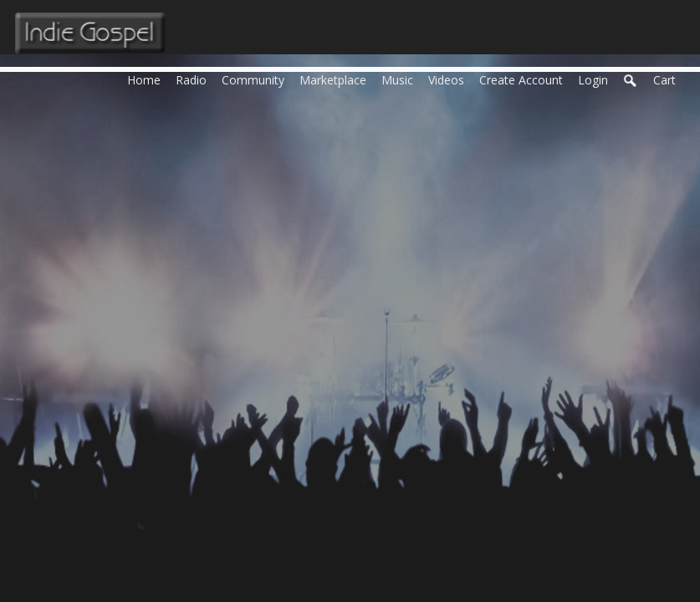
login (593, 80)
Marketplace (337, 79)
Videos (450, 79)
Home (148, 79)
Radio (195, 79)
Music (401, 79)
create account (521, 80)
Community (257, 79)
